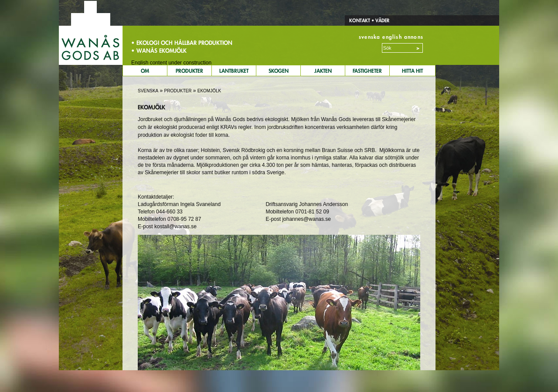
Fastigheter (367, 71)
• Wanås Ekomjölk (159, 51)
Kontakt (360, 20)
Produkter (189, 71)
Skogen (279, 71)
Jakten (323, 71)
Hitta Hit (412, 71)
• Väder (380, 20)
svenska (369, 37)
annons (414, 37)
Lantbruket (234, 71)
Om (145, 71)
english (392, 37)
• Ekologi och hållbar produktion (182, 43)
